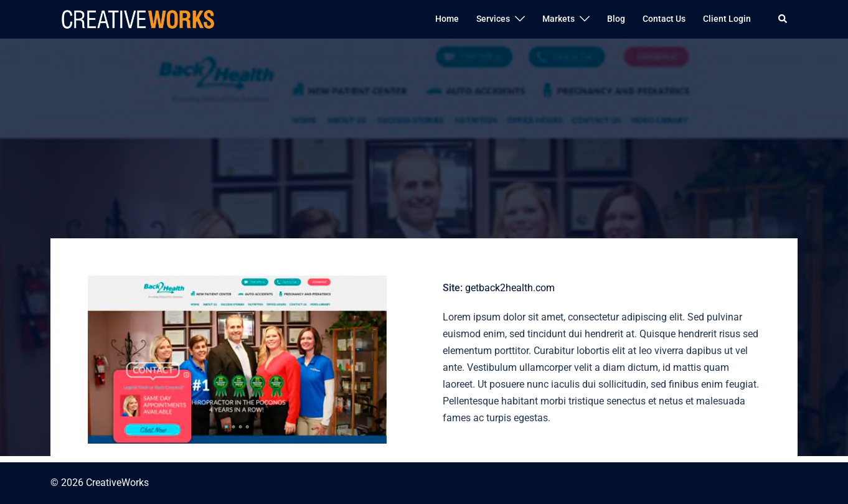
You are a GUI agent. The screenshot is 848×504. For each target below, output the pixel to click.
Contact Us (664, 19)
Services (493, 19)
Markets (558, 19)
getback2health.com (510, 288)
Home (447, 19)
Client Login (727, 19)
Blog (616, 19)
